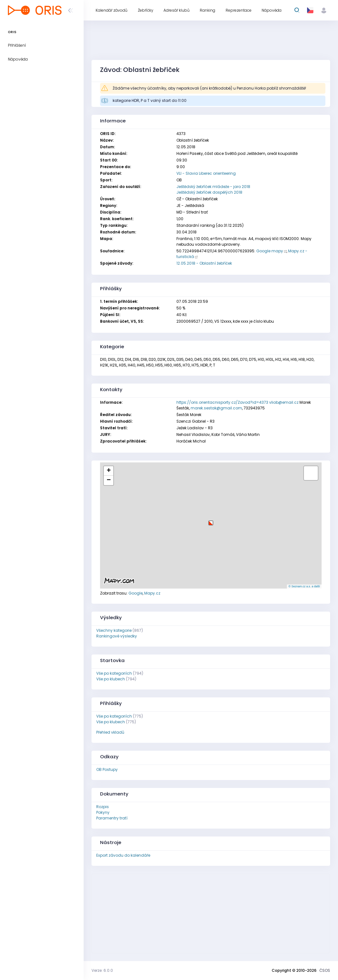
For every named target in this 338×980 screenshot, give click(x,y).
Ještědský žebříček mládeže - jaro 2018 (213, 187)
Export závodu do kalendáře (123, 855)
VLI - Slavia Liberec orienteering (206, 173)
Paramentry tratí (112, 818)
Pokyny (103, 812)
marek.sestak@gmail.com (216, 408)
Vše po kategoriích (114, 673)
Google (136, 593)
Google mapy (270, 251)
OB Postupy (107, 769)
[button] (211, 521)
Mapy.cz (152, 593)
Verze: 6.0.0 (102, 970)
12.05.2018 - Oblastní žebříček (204, 263)
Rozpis (103, 807)
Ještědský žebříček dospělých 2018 (209, 192)
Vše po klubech (111, 679)
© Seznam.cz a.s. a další (304, 586)
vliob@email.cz (284, 402)
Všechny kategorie (114, 630)
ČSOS (325, 970)
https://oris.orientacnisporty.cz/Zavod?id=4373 (222, 402)
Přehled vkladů (110, 732)
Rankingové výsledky (117, 636)
